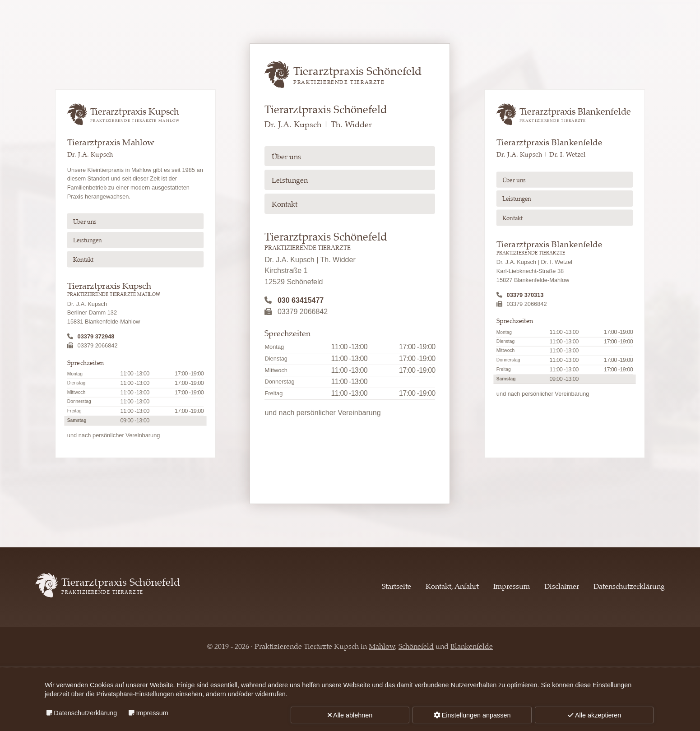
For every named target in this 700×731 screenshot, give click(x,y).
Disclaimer (562, 587)
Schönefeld (416, 647)
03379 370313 (525, 295)
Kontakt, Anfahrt (452, 587)
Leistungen (87, 241)
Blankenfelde (472, 647)
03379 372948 (96, 337)
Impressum (512, 587)
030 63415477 (301, 300)
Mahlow (382, 647)
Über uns (84, 222)
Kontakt (83, 260)
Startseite (396, 587)
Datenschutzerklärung (629, 587)
